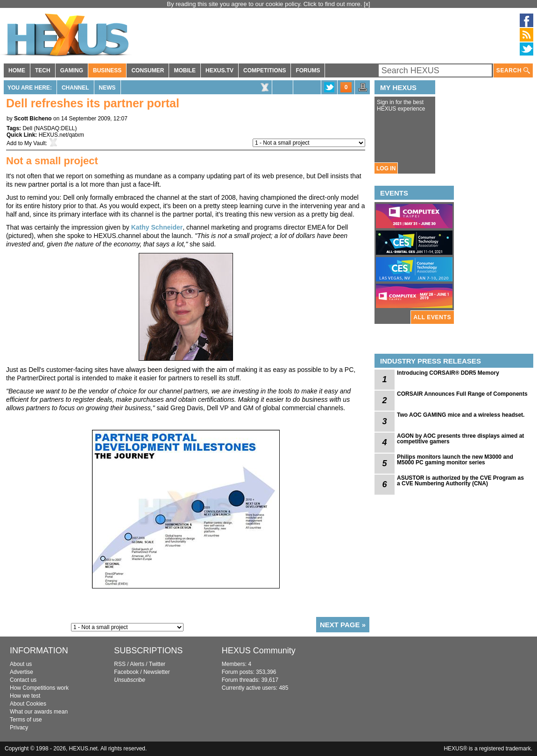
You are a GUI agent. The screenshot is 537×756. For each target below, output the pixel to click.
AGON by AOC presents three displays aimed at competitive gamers (460, 439)
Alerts (137, 664)
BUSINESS (107, 70)
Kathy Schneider (157, 227)
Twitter (157, 664)
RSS (120, 664)
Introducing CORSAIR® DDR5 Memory (448, 373)
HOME (17, 70)
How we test (25, 696)
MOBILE (185, 70)
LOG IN (386, 168)
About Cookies (28, 704)
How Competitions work (39, 688)
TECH (43, 70)
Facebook (126, 672)
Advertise (21, 672)
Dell (27, 128)
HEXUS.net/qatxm (61, 135)
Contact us (23, 680)
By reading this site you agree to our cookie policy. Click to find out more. (265, 4)
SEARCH (513, 71)
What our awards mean (39, 712)
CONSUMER (148, 70)
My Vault (35, 143)
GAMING (72, 70)
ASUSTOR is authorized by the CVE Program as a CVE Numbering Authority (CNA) (460, 481)
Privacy (19, 728)
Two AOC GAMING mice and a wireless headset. (461, 415)
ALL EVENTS (432, 317)
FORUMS (308, 70)
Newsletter (157, 672)
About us (21, 664)
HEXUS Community (259, 651)
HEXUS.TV (219, 70)
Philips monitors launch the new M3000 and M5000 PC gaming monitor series (455, 460)
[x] (367, 4)
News (107, 88)
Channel (75, 88)
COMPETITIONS (265, 70)
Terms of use (26, 720)
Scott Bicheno (33, 119)
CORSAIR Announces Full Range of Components (462, 394)
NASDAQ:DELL (55, 128)
